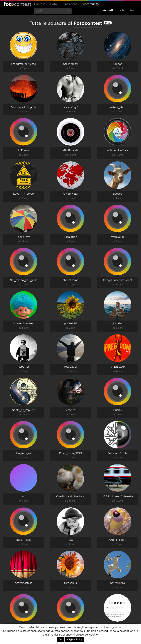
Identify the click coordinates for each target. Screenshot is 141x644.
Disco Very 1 (70, 107)
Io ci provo (23, 237)
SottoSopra (117, 583)
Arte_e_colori (118, 540)
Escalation (70, 237)
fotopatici (70, 367)
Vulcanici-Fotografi (24, 107)
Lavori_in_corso (23, 194)
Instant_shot (117, 107)
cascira (71, 410)
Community (91, 4)
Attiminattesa (23, 583)
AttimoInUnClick (117, 151)
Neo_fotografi (24, 453)
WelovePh (117, 237)
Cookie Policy (75, 639)
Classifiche (70, 4)
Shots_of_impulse (23, 410)
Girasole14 (71, 583)
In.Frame (23, 151)
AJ (24, 497)
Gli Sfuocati (71, 151)
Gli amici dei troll (23, 324)
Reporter (23, 367)
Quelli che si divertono (71, 497)
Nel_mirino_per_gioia (24, 280)
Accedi (108, 10)
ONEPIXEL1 (70, 194)
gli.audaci (117, 324)
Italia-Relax (23, 540)
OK (61, 639)
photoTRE (70, 324)
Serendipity (70, 64)
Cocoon (117, 64)
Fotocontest (17, 4)
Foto (54, 4)
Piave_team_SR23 (70, 453)
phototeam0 (71, 280)
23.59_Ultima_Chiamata (117, 497)
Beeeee (117, 194)
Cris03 (117, 410)
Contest (39, 4)
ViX (71, 540)
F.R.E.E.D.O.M (117, 367)
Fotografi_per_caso (23, 64)
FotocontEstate (118, 453)
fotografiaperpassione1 (117, 280)
